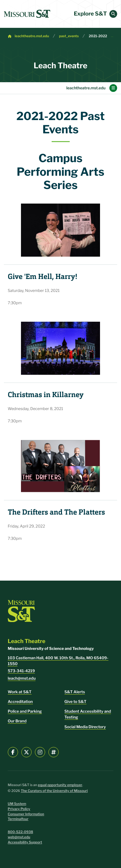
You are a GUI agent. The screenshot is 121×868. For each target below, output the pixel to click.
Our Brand (17, 721)
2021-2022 (98, 36)
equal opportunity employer (60, 785)
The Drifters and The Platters (56, 512)
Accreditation (20, 701)
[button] (113, 14)
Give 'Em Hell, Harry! (42, 277)
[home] (27, 14)
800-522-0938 (20, 832)
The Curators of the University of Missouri (54, 791)
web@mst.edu (19, 837)
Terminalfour (18, 819)
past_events (69, 36)
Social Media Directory (85, 727)
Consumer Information (26, 814)
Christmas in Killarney (46, 395)
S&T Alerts (75, 692)
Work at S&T (20, 692)
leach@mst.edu (22, 678)
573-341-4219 (21, 671)
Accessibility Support (25, 842)
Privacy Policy (19, 809)
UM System (17, 804)
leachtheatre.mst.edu (32, 36)
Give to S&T (76, 701)
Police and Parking (25, 711)
